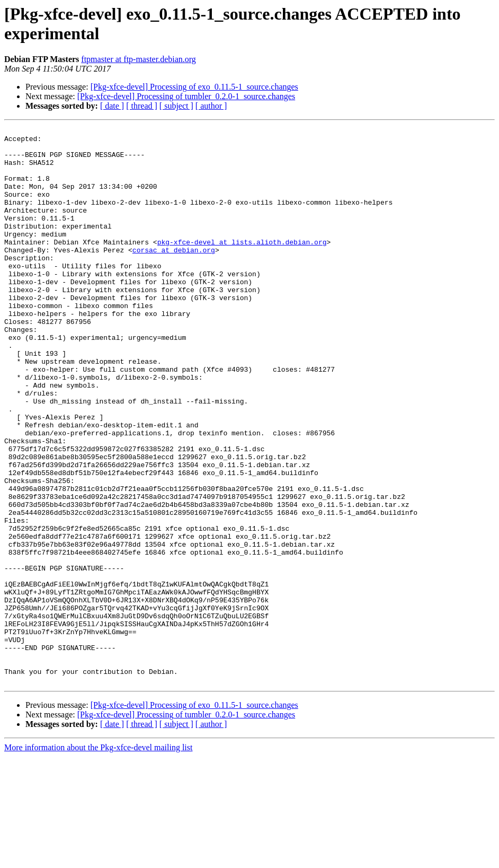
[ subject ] (176, 106)
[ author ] (211, 106)
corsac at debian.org (174, 275)
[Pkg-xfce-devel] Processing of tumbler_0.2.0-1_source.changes (186, 96)
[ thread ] (142, 106)
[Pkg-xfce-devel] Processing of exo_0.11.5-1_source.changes (194, 87)
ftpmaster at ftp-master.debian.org (139, 59)
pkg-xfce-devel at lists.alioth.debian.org (242, 266)
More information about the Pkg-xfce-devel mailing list (98, 859)
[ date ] (112, 106)
